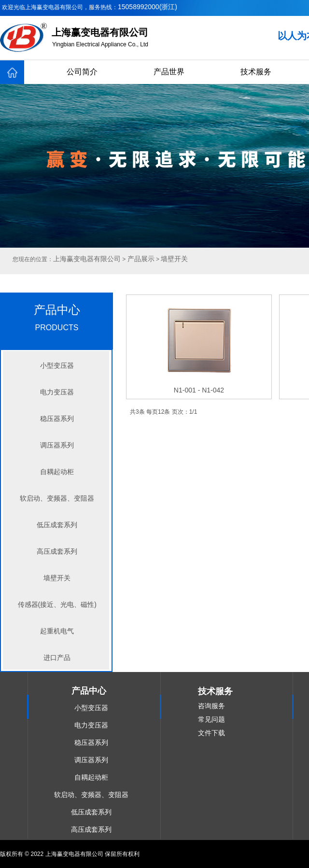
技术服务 (256, 72)
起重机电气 (57, 631)
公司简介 (82, 72)
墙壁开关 (57, 578)
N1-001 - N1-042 (199, 390)
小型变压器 (57, 365)
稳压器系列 (57, 419)
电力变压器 (57, 392)
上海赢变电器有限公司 (87, 259)
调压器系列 (57, 445)
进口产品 (57, 658)
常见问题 (211, 719)
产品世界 (169, 72)
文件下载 (211, 733)
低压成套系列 (57, 525)
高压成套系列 (57, 551)
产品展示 (141, 259)
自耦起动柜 (57, 472)
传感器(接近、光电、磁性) (57, 604)
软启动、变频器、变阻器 (57, 498)
